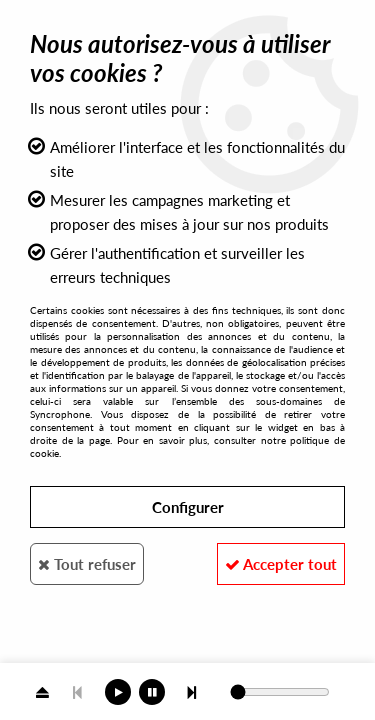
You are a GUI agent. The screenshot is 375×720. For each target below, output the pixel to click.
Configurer (188, 507)
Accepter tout (281, 564)
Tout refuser (87, 564)
